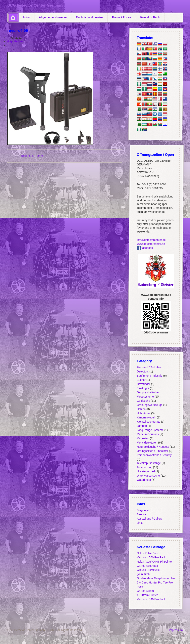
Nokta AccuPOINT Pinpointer (155, 562)
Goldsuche (143, 401)
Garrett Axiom (145, 591)
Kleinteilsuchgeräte (148, 421)
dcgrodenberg (16, 41)
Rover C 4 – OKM (30, 156)
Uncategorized (146, 471)
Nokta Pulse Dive (147, 553)
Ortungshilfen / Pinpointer (152, 451)
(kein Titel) (143, 574)
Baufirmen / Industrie (149, 375)
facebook (145, 248)
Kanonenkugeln (146, 417)
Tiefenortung (144, 467)
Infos (26, 17)
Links (140, 523)
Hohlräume (143, 413)
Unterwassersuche (148, 476)
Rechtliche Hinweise (89, 17)
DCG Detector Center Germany (35, 5)
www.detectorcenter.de (151, 244)
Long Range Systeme (150, 430)
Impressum (176, 630)
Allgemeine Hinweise (53, 17)
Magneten (143, 438)
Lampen (142, 426)
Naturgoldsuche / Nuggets (153, 447)
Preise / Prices (122, 17)
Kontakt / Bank (150, 17)
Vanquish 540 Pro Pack (151, 599)
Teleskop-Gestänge (149, 463)
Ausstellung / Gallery (149, 519)
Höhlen (141, 409)
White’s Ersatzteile (148, 570)
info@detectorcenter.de (151, 240)
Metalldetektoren (147, 442)
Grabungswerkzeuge (149, 405)
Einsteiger (143, 388)
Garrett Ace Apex (147, 566)
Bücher (141, 380)
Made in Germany (148, 434)
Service (141, 514)
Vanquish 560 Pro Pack (151, 557)
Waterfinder (144, 480)
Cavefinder (143, 384)
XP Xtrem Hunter (147, 595)
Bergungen (143, 510)
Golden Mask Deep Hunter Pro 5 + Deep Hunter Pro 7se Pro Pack (156, 582)
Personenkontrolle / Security (154, 455)
